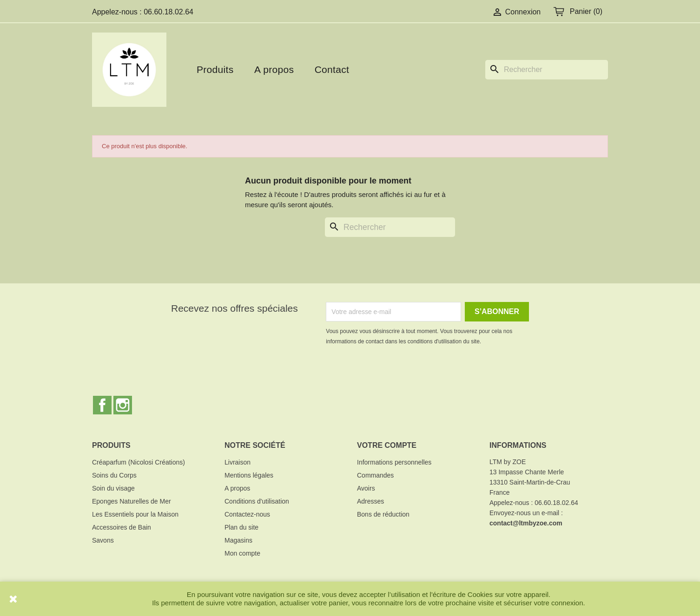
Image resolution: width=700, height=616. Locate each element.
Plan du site (241, 527)
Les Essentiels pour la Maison (135, 514)
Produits (215, 69)
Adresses (370, 501)
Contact (332, 69)
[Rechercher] (547, 70)
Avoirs (366, 488)
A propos (274, 69)
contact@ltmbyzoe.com (526, 523)
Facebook (102, 405)
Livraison (238, 462)
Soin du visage (113, 488)
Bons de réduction (383, 514)
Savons (103, 540)
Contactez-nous (247, 514)
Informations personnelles (394, 462)
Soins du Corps (114, 475)
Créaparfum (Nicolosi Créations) (139, 462)
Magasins (238, 540)
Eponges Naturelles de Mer (132, 501)
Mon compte (242, 553)
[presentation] (403, 372)
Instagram (123, 405)
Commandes (375, 475)
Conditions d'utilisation (257, 501)
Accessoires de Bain (122, 527)
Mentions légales (249, 475)
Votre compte (387, 445)
